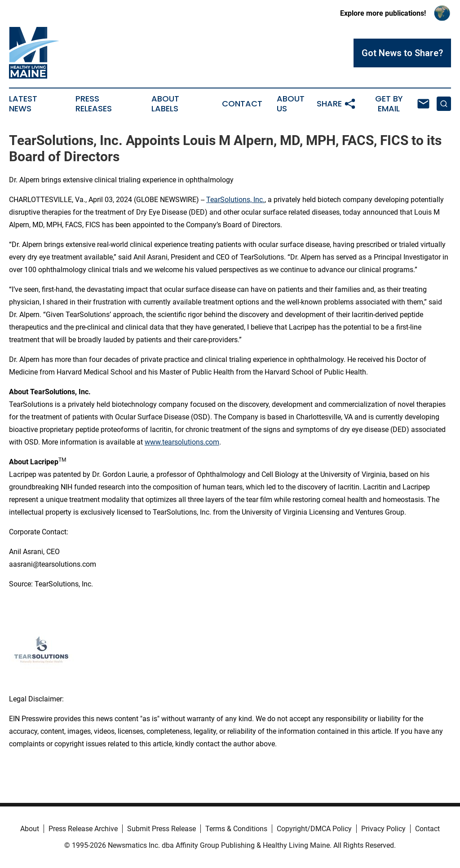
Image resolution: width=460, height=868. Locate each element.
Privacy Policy (383, 829)
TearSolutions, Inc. (235, 200)
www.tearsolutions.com (182, 442)
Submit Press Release (161, 829)
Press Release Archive (83, 829)
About (30, 829)
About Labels (165, 104)
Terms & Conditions (236, 829)
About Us (291, 104)
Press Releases (94, 104)
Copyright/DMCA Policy (314, 829)
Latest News (23, 104)
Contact (242, 104)
